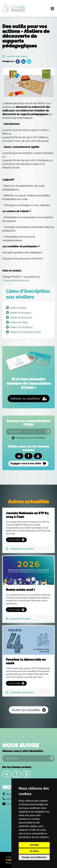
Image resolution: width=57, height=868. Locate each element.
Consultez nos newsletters (29, 438)
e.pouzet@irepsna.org (17, 280)
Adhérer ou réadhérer (29, 399)
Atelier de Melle (19, 322)
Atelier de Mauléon (21, 313)
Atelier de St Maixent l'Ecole (25, 332)
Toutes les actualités (29, 710)
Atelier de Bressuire (21, 318)
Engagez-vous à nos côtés (28, 463)
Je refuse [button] (34, 851)
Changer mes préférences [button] (34, 857)
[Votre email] (28, 432)
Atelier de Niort (18, 308)
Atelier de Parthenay (21, 327)
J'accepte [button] (34, 845)
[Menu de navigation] (52, 8)
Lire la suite (16, 540)
